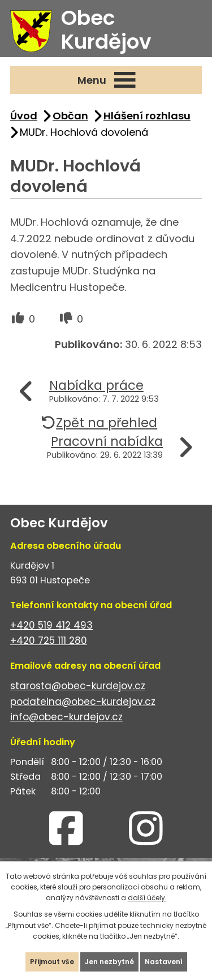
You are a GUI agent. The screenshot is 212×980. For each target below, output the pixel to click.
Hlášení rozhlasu (147, 116)
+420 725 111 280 (49, 641)
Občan (70, 116)
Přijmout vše (52, 962)
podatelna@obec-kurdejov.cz (83, 702)
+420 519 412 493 (51, 625)
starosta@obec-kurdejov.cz (78, 686)
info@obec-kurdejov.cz (66, 717)
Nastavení (164, 962)
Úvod (24, 116)
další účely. (147, 898)
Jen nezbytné (109, 962)
